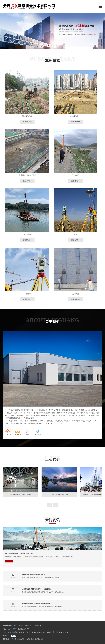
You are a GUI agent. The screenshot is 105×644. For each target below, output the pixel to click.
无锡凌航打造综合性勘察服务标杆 (34, 574)
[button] (49, 45)
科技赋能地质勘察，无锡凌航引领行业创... (20, 553)
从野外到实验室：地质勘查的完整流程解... (37, 603)
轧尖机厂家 (39, 639)
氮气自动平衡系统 (18, 639)
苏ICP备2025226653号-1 (61, 632)
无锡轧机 (30, 639)
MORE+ (9, 561)
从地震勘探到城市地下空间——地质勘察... (37, 589)
